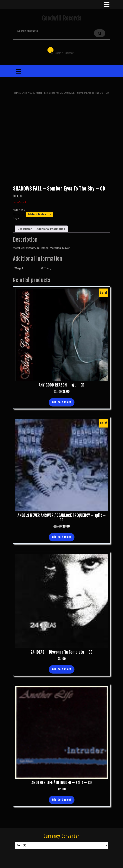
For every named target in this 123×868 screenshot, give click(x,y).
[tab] (106, 5)
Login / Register (60, 50)
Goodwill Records (62, 18)
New (42, 218)
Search (100, 33)
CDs (32, 93)
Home (16, 93)
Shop (24, 93)
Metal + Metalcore (45, 93)
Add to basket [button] (62, 402)
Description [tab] (25, 229)
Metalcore (32, 218)
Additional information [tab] (51, 229)
